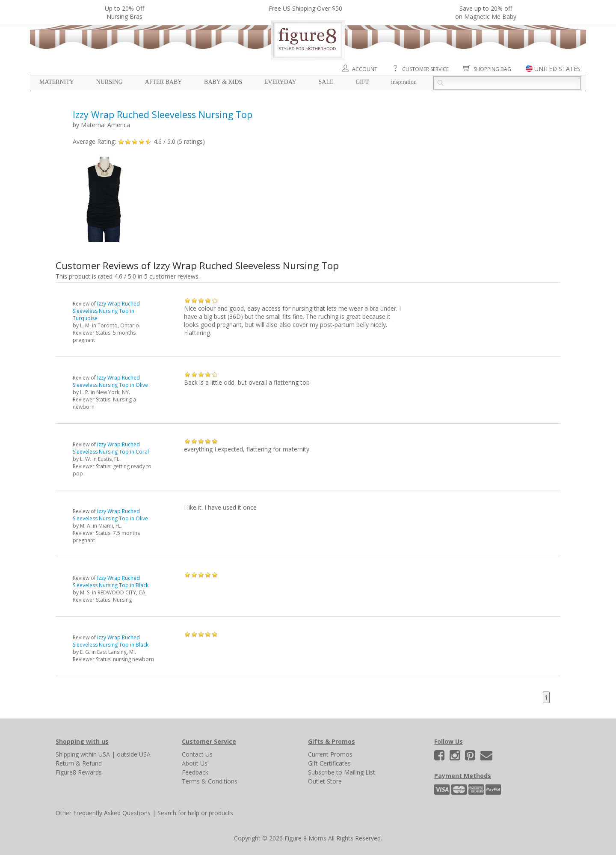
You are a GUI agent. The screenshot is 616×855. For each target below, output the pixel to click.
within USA (95, 754)
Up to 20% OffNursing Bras (124, 12)
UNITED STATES (557, 69)
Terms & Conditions (210, 781)
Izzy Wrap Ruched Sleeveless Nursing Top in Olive (110, 381)
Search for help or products (195, 813)
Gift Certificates (329, 763)
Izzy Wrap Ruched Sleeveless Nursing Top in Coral (111, 448)
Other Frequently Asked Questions (103, 813)
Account (365, 69)
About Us (195, 763)
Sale (326, 82)
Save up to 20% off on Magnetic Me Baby (486, 12)
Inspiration (404, 82)
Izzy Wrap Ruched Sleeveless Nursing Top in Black (111, 582)
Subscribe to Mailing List (342, 772)
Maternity (57, 82)
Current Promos (330, 754)
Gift (362, 82)
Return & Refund (79, 763)
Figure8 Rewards (79, 772)
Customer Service (425, 69)
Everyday (280, 82)
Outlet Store (325, 781)
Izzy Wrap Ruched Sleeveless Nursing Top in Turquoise (106, 311)
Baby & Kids (223, 82)
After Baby (164, 82)
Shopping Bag (492, 69)
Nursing (110, 82)
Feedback (195, 772)
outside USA (134, 754)
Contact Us (197, 754)
